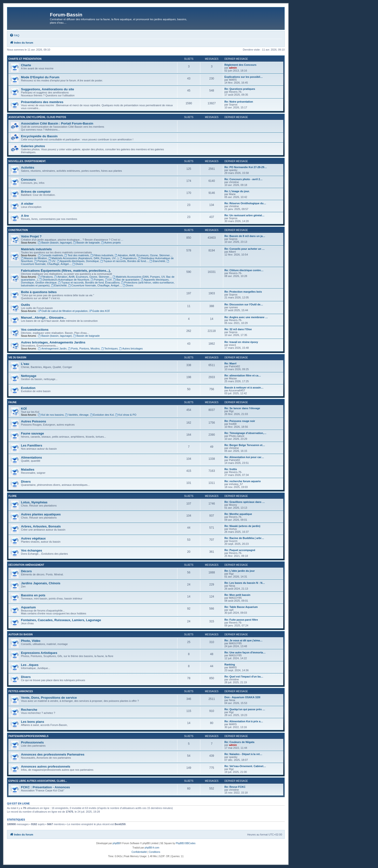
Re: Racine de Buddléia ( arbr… (244, 538)
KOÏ (24, 409)
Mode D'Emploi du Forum (40, 77)
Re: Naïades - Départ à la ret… (243, 754)
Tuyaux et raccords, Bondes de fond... (124, 261)
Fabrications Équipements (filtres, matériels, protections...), (66, 271)
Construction (18, 230)
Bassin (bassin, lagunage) (55, 243)
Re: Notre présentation (239, 102)
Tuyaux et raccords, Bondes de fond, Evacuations (89, 283)
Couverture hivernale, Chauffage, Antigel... (95, 285)
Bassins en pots (33, 595)
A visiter (27, 204)
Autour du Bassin (20, 635)
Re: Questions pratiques (240, 89)
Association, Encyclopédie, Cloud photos (37, 117)
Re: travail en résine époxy (241, 342)
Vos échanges (32, 550)
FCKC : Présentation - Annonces (45, 787)
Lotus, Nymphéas (34, 502)
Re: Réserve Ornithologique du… (245, 203)
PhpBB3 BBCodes (186, 843)
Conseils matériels (51, 255)
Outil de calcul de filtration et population (63, 311)
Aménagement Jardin (52, 349)
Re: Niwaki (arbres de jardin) (242, 526)
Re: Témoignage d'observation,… (245, 433)
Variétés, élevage (77, 415)
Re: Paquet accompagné (240, 550)
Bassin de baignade (86, 243)
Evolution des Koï (102, 415)
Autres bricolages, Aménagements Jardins (53, 342)
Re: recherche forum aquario (243, 481)
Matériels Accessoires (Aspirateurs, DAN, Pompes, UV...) (84, 258)
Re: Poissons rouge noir (240, 421)
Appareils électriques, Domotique (78, 261)
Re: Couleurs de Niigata (239, 742)
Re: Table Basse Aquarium (241, 607)
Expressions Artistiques (39, 653)
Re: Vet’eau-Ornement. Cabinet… (245, 766)
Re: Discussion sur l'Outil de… (244, 304)
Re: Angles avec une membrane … (246, 317)
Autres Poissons (34, 421)
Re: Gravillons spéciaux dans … (245, 502)
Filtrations (46, 277)
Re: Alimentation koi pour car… (244, 457)
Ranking (230, 664)
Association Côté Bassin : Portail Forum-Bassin (57, 123)
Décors (26, 571)
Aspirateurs (128, 258)
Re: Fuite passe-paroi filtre (241, 620)
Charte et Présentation (25, 59)
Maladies (28, 470)
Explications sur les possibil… (244, 77)
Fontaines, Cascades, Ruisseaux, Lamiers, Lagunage (61, 620)
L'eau (25, 364)
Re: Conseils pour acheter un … (245, 249)
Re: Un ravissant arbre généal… (244, 215)
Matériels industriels (36, 249)
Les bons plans (33, 722)
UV (52, 261)
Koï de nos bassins (51, 415)
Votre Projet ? (31, 236)
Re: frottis (231, 469)
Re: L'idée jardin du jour (240, 571)
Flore (13, 496)
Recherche (29, 710)
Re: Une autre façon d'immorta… (245, 652)
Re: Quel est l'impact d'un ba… (244, 677)
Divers (78, 264)
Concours (28, 180)
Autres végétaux (33, 538)
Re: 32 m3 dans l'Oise (238, 329)
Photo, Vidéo (31, 641)
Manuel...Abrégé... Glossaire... (44, 318)
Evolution (28, 388)
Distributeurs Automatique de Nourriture (64, 280)
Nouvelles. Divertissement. (27, 161)
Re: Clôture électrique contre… (244, 270)
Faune (13, 402)
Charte (26, 65)
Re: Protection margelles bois (243, 292)
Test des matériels (77, 255)
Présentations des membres (42, 102)
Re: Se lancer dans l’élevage (242, 408)
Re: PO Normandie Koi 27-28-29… (246, 167)
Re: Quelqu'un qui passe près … (245, 709)
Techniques (110, 349)
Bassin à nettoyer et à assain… (244, 388)
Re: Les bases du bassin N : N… (245, 583)
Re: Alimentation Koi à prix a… (244, 721)
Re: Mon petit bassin (237, 595)
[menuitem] (14, 35)
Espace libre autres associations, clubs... (38, 781)
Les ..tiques (30, 665)
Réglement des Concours (240, 65)
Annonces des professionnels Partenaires (53, 754)
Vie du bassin (17, 358)
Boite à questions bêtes (39, 292)
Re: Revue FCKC (235, 787)
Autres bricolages (131, 349)
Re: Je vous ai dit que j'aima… (243, 640)
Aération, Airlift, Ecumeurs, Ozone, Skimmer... (143, 255)
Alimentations (31, 457)
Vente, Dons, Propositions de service (49, 698)
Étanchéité (157, 261)
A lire (25, 216)
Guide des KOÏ (99, 311)
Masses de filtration (34, 258)
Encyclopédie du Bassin (39, 136)
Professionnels (32, 742)
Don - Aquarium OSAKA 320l (242, 697)
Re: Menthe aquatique (238, 514)
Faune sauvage (32, 433)
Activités (28, 168)
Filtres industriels (102, 255)
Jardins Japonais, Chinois (41, 583)
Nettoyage (29, 376)
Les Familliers (32, 445)
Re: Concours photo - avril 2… (243, 179)
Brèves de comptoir (36, 192)
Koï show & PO (126, 415)
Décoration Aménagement (26, 565)
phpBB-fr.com (152, 848)
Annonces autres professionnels (46, 766)
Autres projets (111, 243)
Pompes (41, 261)
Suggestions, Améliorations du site (47, 89)
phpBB (116, 843)
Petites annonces (21, 691)
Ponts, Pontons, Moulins (84, 349)
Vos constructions (35, 330)
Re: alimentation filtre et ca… (243, 375)
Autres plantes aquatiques (41, 514)
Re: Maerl (230, 363)
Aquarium (28, 607)
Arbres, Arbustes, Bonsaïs (41, 526)
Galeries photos (33, 146)
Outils (25, 305)
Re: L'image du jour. (237, 191)
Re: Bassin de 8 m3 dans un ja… (245, 236)
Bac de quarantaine (126, 280)
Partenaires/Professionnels (28, 736)
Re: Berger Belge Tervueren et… (245, 445)
